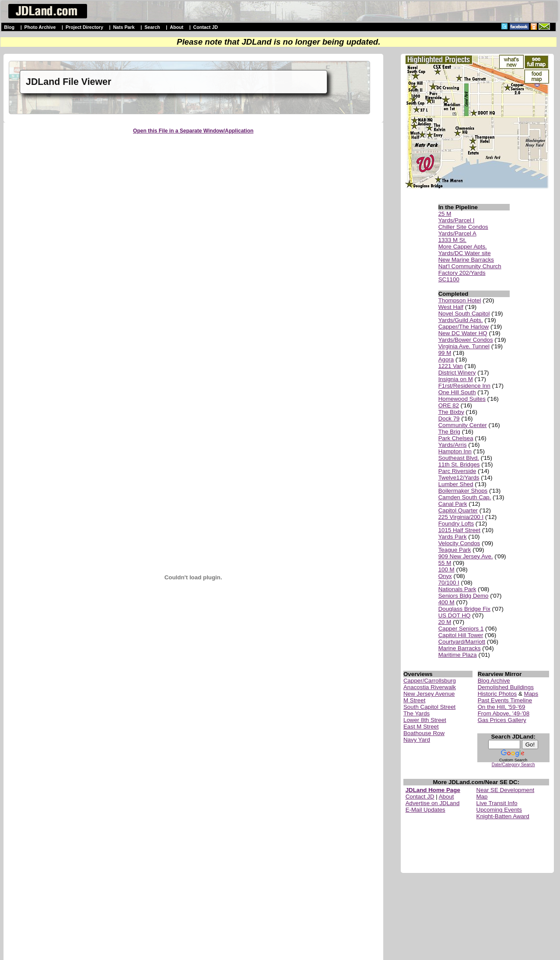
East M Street (421, 727)
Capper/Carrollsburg (430, 681)
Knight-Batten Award (503, 816)
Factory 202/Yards (462, 273)
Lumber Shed (456, 484)
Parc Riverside (457, 471)
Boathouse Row (424, 733)
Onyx (445, 576)
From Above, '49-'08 (504, 713)
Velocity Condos (459, 543)
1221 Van (451, 366)
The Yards (416, 713)
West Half (451, 307)
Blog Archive (494, 681)
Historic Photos (497, 694)
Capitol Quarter (458, 510)
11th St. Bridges (459, 464)
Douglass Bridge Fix (464, 609)
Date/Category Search (513, 765)
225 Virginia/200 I (461, 517)
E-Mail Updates (425, 810)
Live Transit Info (497, 803)
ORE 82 (449, 405)
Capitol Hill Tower (461, 635)
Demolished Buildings (506, 687)
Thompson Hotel (460, 300)
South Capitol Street (429, 707)
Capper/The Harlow (464, 327)
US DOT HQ (455, 615)
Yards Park (453, 537)
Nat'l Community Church (470, 266)
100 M (446, 569)
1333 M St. (452, 240)
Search (152, 27)
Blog (9, 27)
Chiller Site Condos (463, 227)
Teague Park (455, 550)
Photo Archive (40, 27)
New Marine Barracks (466, 260)
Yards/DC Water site (465, 253)
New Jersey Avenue (429, 694)
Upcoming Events (499, 810)
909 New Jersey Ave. (466, 556)
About (177, 27)
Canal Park (453, 504)
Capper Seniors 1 (461, 629)
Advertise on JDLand (433, 803)
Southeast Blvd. (459, 458)
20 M (445, 622)
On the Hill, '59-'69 (502, 707)
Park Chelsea (456, 438)
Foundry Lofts (456, 524)
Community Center (463, 425)
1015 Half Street (459, 530)
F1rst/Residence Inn (464, 386)
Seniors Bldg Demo (464, 596)
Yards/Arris (453, 445)
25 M (445, 214)
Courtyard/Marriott (462, 642)
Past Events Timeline (505, 700)
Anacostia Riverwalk (430, 687)
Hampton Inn (455, 451)
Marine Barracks (460, 648)
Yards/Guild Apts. (461, 320)
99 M (445, 353)
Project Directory (84, 27)
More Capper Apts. (463, 247)
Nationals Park (457, 589)
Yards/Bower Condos (466, 340)
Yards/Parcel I (457, 220)
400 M (446, 602)
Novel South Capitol (464, 314)
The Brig (449, 432)
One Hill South (457, 392)
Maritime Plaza (458, 655)
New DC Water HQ (463, 333)
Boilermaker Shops (463, 491)
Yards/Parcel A (457, 233)
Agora (446, 359)
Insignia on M (456, 379)
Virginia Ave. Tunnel (464, 346)
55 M (445, 563)
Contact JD (206, 27)
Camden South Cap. (465, 497)
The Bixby (451, 412)
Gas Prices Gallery (502, 720)
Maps (531, 694)
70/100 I (449, 583)
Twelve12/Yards (459, 478)
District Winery (457, 373)
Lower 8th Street (425, 720)
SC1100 (449, 279)
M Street (414, 700)
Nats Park (124, 27)
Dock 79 (449, 419)
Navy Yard (417, 740)
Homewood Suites (462, 399)
